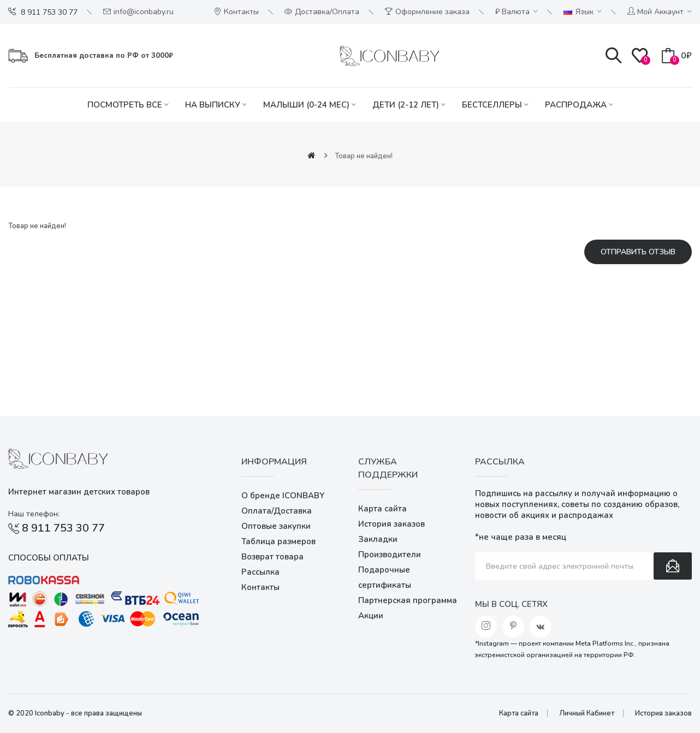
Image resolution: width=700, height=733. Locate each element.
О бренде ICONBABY (283, 496)
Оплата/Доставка (277, 511)
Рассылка (260, 572)
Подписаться (673, 566)
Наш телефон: (34, 514)
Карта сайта (382, 509)
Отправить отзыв (638, 252)
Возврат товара (272, 557)
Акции (371, 616)
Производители (390, 555)
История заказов (391, 524)
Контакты (260, 587)
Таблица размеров (278, 541)
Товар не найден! (364, 156)
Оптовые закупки (276, 526)
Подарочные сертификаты (385, 577)
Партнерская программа (408, 600)
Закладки (378, 539)
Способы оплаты (49, 558)
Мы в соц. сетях (511, 604)
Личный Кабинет (587, 713)
